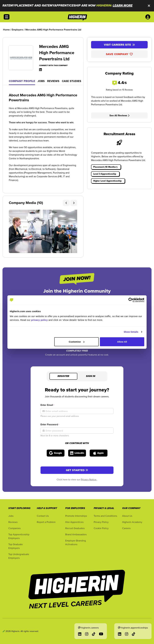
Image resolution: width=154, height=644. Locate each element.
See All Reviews (119, 115)
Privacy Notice (89, 479)
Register (63, 376)
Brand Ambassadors (76, 534)
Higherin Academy (132, 522)
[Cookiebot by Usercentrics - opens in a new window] (131, 300)
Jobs (41, 81)
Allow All (122, 342)
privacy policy (40, 320)
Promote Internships (76, 516)
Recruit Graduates (75, 528)
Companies (14, 528)
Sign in (91, 376)
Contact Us (43, 516)
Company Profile (22, 81)
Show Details (131, 332)
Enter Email (47, 405)
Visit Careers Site (119, 45)
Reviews (53, 81)
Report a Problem (46, 522)
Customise (77, 342)
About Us (127, 516)
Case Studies (72, 81)
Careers (126, 528)
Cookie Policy (101, 528)
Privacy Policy (101, 522)
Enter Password (50, 424)
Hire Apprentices (74, 522)
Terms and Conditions (105, 516)
